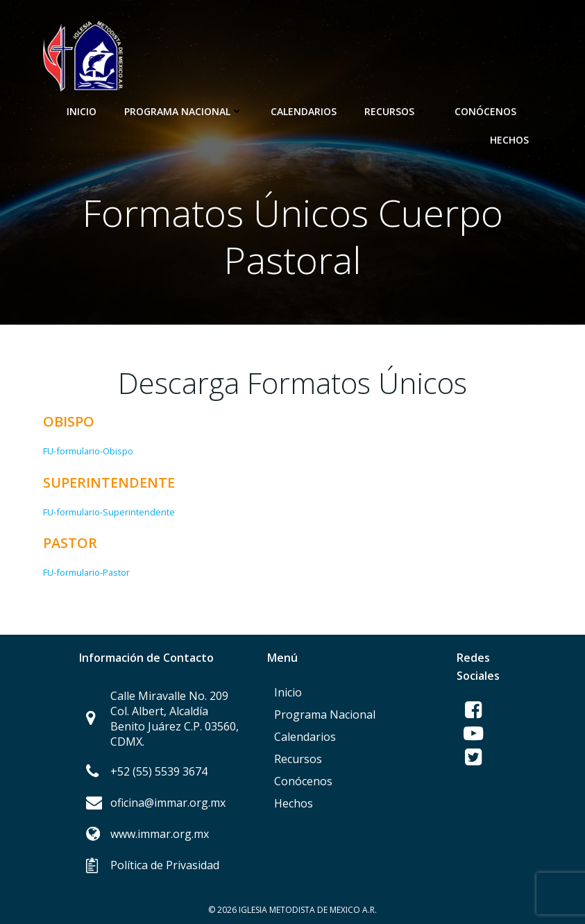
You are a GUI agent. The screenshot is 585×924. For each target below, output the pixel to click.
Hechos (509, 140)
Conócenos (492, 111)
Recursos (396, 111)
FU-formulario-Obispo (88, 451)
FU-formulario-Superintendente (109, 512)
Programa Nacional (184, 111)
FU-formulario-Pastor (86, 572)
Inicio (82, 111)
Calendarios (304, 111)
